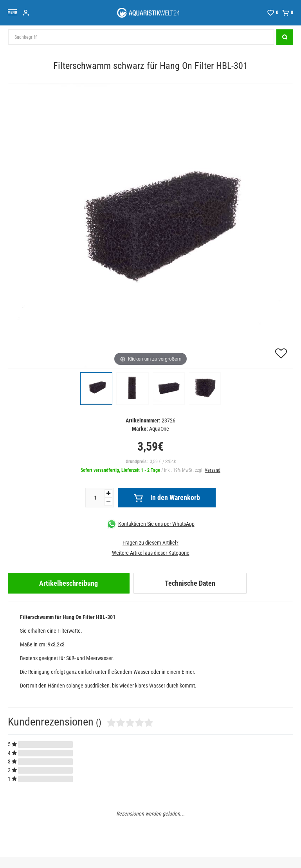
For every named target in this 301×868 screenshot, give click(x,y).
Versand (213, 470)
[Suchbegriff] (141, 37)
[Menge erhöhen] (108, 494)
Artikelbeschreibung (68, 583)
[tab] (69, 583)
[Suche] (285, 37)
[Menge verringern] (108, 502)
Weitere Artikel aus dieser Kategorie (151, 553)
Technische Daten (190, 583)
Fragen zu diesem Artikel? (150, 543)
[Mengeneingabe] (95, 498)
